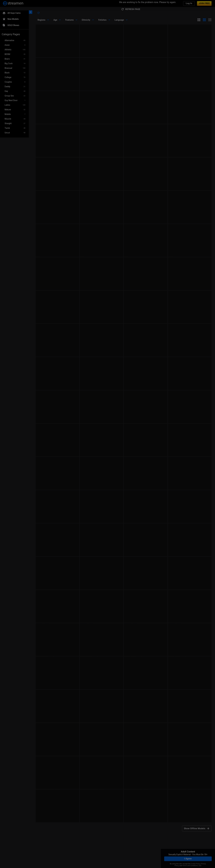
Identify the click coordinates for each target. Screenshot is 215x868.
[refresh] (38, 13)
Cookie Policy (195, 864)
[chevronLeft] (31, 12)
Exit (200, 866)
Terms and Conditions (190, 866)
